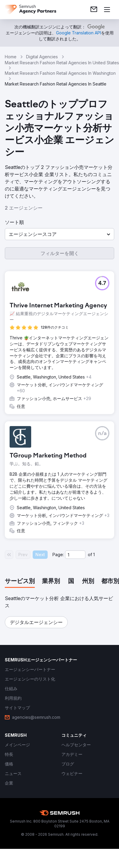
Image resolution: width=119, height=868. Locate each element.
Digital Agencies (42, 57)
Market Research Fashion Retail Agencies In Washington (60, 73)
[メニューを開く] (107, 10)
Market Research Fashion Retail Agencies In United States (62, 63)
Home (11, 57)
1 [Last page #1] (94, 554)
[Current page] (75, 555)
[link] (94, 10)
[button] (59, 234)
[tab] (20, 582)
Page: (58, 554)
